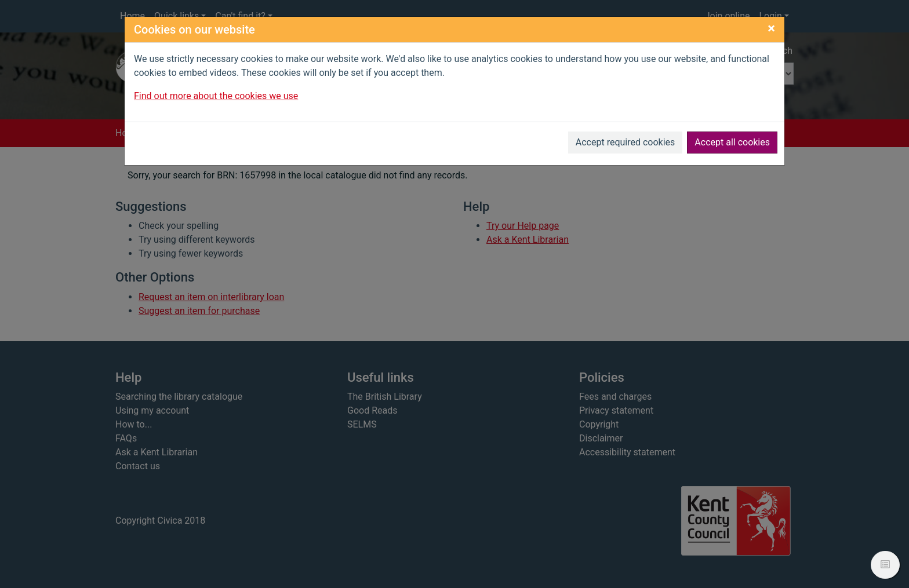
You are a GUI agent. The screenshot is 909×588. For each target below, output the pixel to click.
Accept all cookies (732, 142)
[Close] (771, 28)
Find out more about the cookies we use (216, 96)
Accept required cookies (626, 142)
